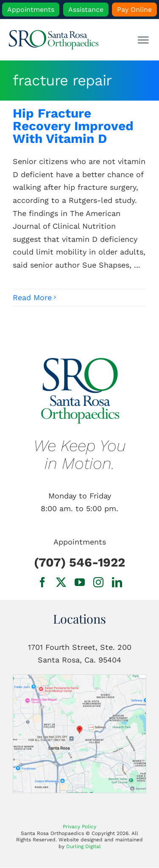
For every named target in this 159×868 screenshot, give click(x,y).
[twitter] (61, 582)
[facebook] (42, 582)
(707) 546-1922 (79, 562)
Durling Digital (84, 846)
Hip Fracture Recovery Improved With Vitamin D (73, 126)
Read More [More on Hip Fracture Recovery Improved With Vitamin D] (32, 297)
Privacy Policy (79, 827)
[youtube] (80, 582)
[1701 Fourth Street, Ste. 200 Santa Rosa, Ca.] (79, 678)
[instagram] (98, 582)
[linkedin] (117, 582)
